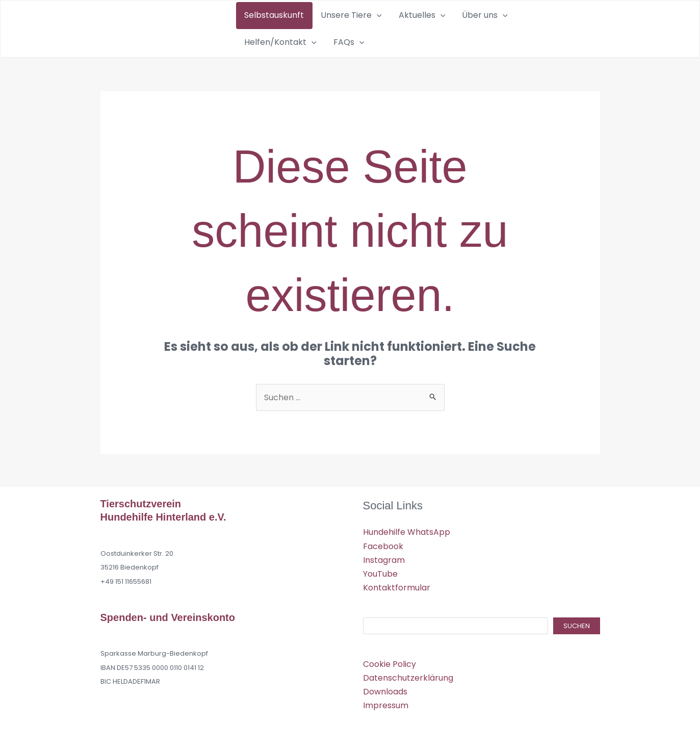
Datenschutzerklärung (408, 674)
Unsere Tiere (335, 27)
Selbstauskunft (269, 27)
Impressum (386, 702)
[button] (361, 27)
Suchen (577, 622)
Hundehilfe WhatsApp (407, 528)
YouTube (380, 570)
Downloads (385, 688)
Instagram (384, 556)
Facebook (383, 542)
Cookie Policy (390, 660)
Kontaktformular (397, 584)
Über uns (448, 27)
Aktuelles (395, 27)
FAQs (570, 27)
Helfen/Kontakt (512, 27)
